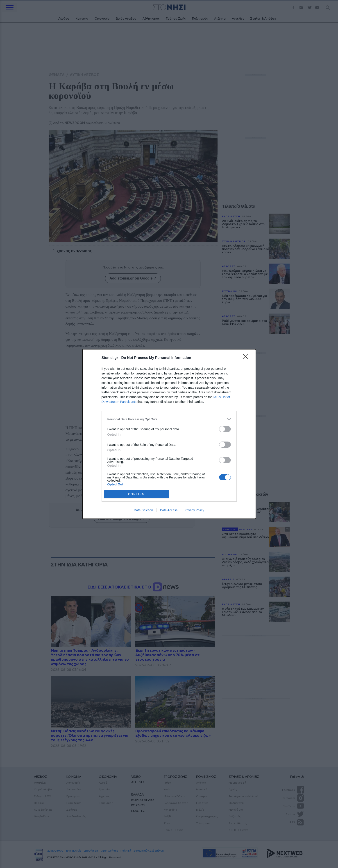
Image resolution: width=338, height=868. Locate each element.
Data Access (169, 510)
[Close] (247, 358)
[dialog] (169, 434)
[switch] (225, 429)
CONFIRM (137, 494)
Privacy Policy (194, 510)
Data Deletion (144, 510)
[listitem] (169, 419)
